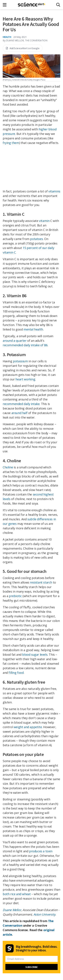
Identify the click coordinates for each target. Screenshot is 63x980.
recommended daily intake (21, 404)
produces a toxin (41, 851)
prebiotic (15, 596)
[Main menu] (6, 5)
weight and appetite (28, 727)
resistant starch (41, 582)
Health (7, 37)
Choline (8, 467)
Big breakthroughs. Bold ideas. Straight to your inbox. (37, 948)
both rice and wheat (17, 894)
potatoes (36, 239)
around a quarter (15, 341)
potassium (20, 361)
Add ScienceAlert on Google (23, 48)
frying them (11, 143)
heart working (25, 379)
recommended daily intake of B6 (25, 345)
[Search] (58, 5)
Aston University (44, 914)
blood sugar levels (35, 655)
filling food (16, 673)
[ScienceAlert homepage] (32, 5)
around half (19, 413)
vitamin (44, 221)
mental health (33, 329)
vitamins (54, 191)
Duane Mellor (12, 910)
